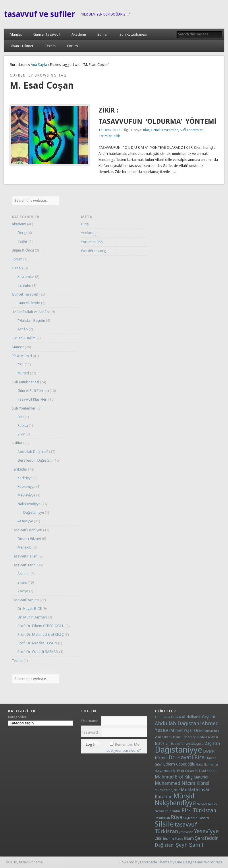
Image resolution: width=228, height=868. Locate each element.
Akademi (79, 34)
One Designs (186, 862)
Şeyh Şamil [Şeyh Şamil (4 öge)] (189, 845)
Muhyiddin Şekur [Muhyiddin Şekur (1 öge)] (167, 790)
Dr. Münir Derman (32, 617)
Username (90, 721)
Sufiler (103, 34)
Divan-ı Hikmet (22, 46)
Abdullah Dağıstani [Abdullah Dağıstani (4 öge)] (178, 723)
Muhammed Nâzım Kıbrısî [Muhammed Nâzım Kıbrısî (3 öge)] (182, 783)
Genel (155, 130)
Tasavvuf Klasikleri (32, 399)
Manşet (16, 34)
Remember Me (127, 744)
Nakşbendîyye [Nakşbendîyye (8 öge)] (175, 803)
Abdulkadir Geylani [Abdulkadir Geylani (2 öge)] (198, 717)
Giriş (85, 224)
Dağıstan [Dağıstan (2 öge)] (212, 743)
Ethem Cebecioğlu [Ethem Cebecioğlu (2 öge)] (179, 764)
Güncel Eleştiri (29, 303)
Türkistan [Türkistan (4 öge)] (166, 831)
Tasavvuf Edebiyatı (27, 530)
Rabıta (23, 426)
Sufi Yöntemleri (192, 130)
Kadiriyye (25, 478)
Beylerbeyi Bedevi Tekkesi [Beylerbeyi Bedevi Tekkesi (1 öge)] (200, 737)
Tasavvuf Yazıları (25, 600)
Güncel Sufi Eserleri (33, 391)
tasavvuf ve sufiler (39, 14)
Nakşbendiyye (29, 504)
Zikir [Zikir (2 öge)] (159, 838)
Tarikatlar (20, 469)
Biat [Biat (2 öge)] (158, 743)
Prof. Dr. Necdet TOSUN (37, 643)
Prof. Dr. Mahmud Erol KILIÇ (41, 634)
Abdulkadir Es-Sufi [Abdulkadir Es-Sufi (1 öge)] (168, 717)
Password (90, 732)
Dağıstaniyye (34, 512)
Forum (73, 46)
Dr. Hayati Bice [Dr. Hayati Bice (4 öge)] (187, 757)
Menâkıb (25, 547)
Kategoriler (17, 717)
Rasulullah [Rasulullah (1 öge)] (162, 818)
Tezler (23, 241)
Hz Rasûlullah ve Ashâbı (31, 312)
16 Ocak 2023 (109, 130)
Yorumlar (92, 242)
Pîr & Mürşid (22, 356)
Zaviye (23, 591)
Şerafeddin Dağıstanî (35, 460)
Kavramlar (170, 130)
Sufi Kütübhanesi (133, 34)
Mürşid (23, 373)
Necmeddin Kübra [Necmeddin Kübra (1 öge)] (168, 811)
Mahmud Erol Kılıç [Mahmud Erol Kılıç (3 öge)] (174, 777)
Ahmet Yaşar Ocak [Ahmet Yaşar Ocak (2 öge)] (187, 730)
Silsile (22, 582)
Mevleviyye (26, 495)
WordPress (213, 862)
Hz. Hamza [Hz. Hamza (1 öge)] (211, 765)
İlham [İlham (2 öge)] (189, 838)
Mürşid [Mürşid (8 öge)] (184, 796)
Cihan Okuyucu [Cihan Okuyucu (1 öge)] (193, 744)
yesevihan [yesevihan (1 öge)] (186, 832)
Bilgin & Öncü (23, 250)
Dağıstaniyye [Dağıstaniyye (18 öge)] (178, 750)
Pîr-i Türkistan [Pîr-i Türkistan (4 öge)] (199, 810)
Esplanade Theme (155, 862)
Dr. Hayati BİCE (30, 609)
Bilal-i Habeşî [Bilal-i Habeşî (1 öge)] (172, 744)
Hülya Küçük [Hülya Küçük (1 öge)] (163, 771)
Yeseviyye (25, 521)
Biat (146, 130)
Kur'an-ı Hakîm (24, 338)
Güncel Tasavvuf (47, 34)
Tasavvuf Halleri (25, 556)
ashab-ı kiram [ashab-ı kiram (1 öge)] (171, 737)
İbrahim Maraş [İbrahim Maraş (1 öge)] (173, 839)
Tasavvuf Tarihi (24, 565)
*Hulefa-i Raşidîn (31, 320)
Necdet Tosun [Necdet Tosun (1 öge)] (207, 804)
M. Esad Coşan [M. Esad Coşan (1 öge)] (183, 771)
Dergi (22, 233)
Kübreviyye (26, 487)
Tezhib (50, 46)
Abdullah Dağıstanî (33, 452)
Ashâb (23, 329)
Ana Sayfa (39, 65)
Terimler (105, 136)
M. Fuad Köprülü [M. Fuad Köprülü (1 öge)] (207, 771)
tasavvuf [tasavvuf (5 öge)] (186, 825)
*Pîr (21, 364)
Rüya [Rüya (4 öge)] (177, 817)
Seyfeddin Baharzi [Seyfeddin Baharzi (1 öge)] (196, 818)
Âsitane (24, 574)
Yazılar (90, 233)
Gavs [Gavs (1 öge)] (200, 765)
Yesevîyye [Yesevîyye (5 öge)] (206, 831)
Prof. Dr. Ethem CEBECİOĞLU (41, 626)
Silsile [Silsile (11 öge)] (164, 824)
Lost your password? (124, 750)
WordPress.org (93, 251)
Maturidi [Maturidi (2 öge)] (201, 777)
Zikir (117, 136)
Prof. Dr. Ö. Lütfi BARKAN (38, 652)
